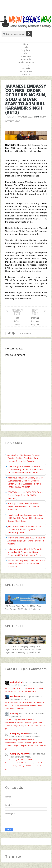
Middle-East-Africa (26, 62)
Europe (26, 65)
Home (26, 44)
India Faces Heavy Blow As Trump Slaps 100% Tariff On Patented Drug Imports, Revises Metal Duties (25, 518)
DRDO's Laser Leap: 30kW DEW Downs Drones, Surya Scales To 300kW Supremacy (25, 495)
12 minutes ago (30, 691)
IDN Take (26, 68)
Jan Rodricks (16, 682)
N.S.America (26, 56)
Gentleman (15, 696)
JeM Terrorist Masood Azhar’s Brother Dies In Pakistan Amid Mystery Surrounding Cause (25, 529)
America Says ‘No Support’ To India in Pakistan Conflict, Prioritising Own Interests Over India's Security (24, 458)
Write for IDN (26, 71)
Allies (26, 53)
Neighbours (26, 50)
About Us (26, 74)
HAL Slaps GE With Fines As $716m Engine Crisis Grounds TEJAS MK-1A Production (23, 507)
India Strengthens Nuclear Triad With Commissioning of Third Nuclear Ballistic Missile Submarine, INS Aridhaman (26, 469)
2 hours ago (20, 708)
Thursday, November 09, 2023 (21, 117)
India (26, 47)
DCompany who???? (19, 734)
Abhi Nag (14, 713)
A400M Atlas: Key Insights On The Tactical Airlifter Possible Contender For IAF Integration (26, 563)
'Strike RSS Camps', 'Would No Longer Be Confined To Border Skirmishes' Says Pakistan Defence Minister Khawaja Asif (25, 705)
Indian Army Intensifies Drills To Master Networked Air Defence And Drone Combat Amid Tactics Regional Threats (25, 552)
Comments (26, 333)
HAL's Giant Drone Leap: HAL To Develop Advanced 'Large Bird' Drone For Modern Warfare (26, 541)
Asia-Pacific (26, 59)
